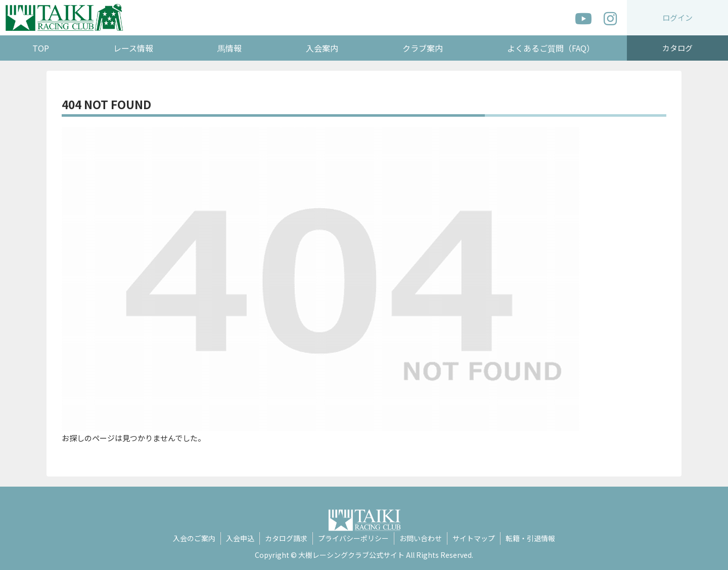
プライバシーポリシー (353, 538)
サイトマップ (474, 538)
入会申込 (240, 538)
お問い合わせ (421, 538)
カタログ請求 (286, 538)
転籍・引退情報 (530, 538)
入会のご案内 (194, 538)
